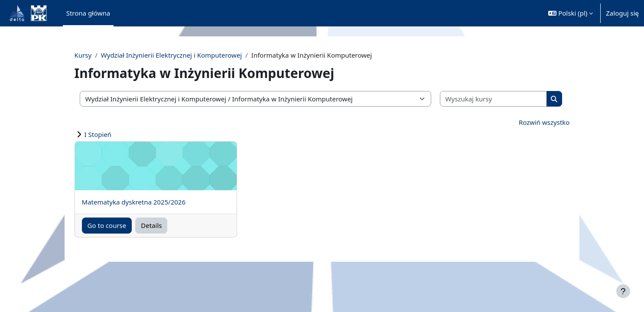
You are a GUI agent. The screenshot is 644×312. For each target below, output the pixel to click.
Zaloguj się (622, 13)
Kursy (100, 55)
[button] (571, 13)
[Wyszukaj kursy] (483, 99)
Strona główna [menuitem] (88, 13)
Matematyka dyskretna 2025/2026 (150, 202)
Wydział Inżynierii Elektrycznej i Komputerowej (188, 55)
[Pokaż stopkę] (623, 291)
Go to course (124, 225)
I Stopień (115, 134)
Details (168, 225)
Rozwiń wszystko (528, 122)
